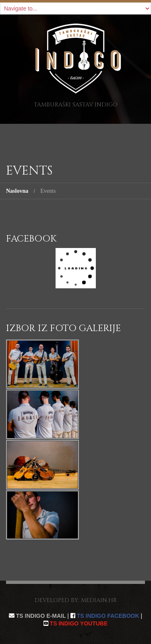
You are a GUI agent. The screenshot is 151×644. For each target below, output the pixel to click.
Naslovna (17, 191)
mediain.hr (99, 600)
